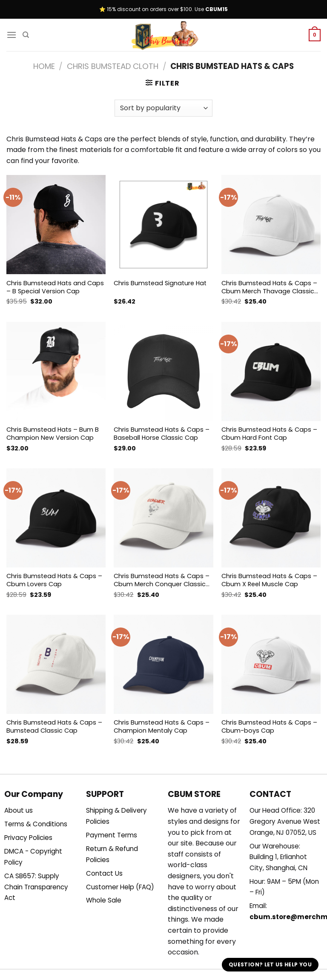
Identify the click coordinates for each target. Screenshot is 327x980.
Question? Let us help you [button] (270, 964)
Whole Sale (104, 900)
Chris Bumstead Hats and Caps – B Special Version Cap (55, 287)
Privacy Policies (28, 838)
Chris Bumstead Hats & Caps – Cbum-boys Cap (269, 726)
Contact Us (104, 873)
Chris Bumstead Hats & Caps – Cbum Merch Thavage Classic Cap (269, 287)
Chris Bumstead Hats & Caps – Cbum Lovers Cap (54, 580)
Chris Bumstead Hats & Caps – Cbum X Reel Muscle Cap (269, 580)
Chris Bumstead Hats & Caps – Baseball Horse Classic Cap (162, 434)
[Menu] (11, 35)
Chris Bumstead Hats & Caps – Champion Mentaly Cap (162, 726)
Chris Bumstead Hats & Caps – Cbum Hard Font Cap (269, 434)
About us (19, 810)
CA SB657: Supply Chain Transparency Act (36, 887)
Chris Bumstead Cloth (113, 66)
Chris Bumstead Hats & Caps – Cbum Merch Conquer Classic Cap (162, 580)
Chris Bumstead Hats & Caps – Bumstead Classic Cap (54, 726)
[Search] (26, 35)
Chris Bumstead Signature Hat (160, 283)
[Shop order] (163, 108)
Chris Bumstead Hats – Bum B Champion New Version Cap (53, 434)
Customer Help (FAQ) (120, 887)
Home (44, 66)
